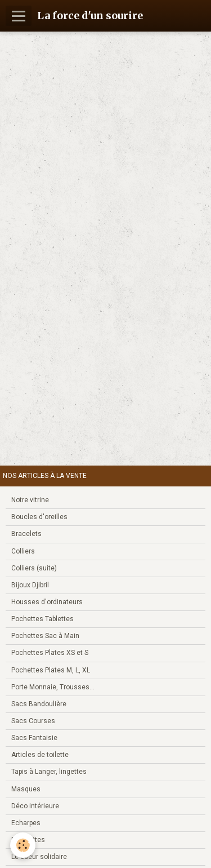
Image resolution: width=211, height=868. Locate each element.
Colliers (23, 551)
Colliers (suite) (34, 568)
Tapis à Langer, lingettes (49, 772)
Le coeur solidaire (39, 857)
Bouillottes (28, 840)
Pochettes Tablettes (42, 619)
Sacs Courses (33, 721)
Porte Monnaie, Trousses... (53, 687)
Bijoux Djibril (30, 585)
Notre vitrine (30, 500)
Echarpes (26, 823)
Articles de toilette (40, 755)
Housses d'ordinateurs (47, 602)
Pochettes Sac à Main (45, 636)
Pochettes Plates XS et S (50, 653)
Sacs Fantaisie (34, 738)
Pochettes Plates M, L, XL (51, 670)
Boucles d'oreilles (39, 517)
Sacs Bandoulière (39, 704)
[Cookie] (23, 845)
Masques (26, 789)
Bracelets (26, 534)
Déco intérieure (35, 806)
